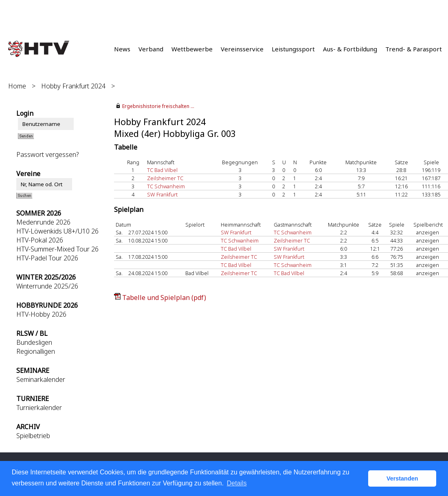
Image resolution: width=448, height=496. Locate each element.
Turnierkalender (39, 408)
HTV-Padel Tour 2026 (47, 258)
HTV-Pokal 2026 (40, 240)
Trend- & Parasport (414, 49)
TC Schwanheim (166, 186)
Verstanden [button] (402, 478)
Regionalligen (36, 351)
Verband (151, 49)
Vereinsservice (242, 49)
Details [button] (237, 483)
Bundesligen (34, 342)
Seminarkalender (41, 379)
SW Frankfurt (162, 194)
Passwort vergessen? (47, 154)
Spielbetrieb (33, 436)
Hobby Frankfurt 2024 (73, 86)
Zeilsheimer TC (165, 178)
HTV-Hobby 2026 (41, 314)
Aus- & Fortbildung (350, 49)
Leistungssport (293, 49)
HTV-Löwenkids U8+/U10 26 (57, 231)
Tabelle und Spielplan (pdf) (164, 298)
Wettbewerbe (192, 49)
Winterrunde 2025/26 (47, 286)
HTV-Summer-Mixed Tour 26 (57, 249)
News (122, 49)
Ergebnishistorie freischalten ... (158, 106)
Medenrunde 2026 (43, 222)
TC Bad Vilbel (162, 170)
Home (17, 86)
